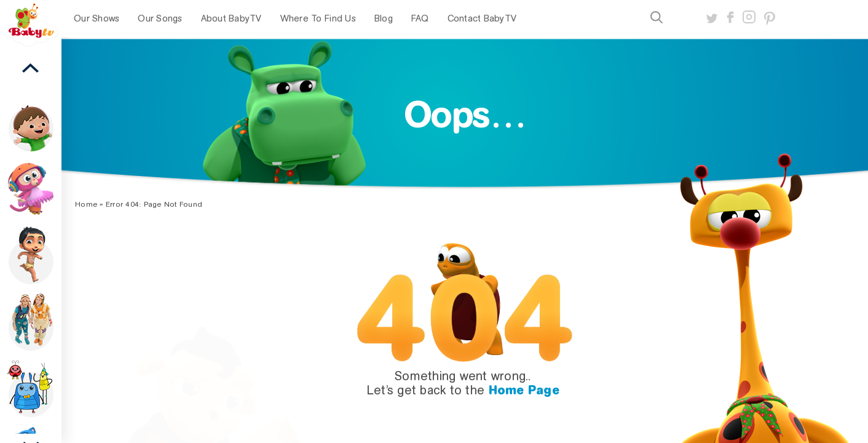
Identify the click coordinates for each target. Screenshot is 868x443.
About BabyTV (231, 18)
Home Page (524, 390)
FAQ (420, 18)
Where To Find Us (318, 18)
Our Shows (97, 18)
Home (86, 204)
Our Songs (160, 18)
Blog (384, 18)
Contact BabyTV (482, 18)
